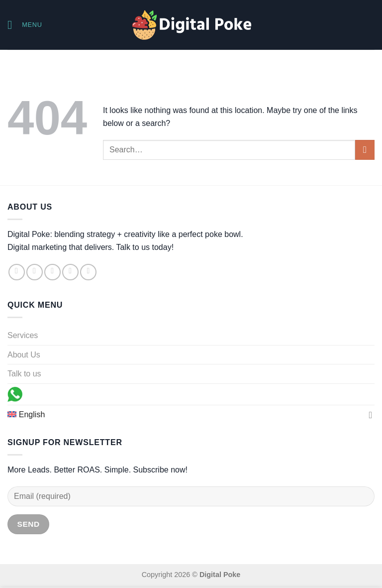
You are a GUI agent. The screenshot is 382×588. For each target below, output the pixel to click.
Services (23, 335)
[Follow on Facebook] (17, 272)
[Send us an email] (70, 272)
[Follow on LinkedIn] (88, 272)
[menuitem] (186, 415)
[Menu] (25, 25)
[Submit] (365, 150)
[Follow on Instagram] (35, 272)
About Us (24, 355)
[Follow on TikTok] (52, 272)
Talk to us (24, 374)
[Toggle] (371, 415)
